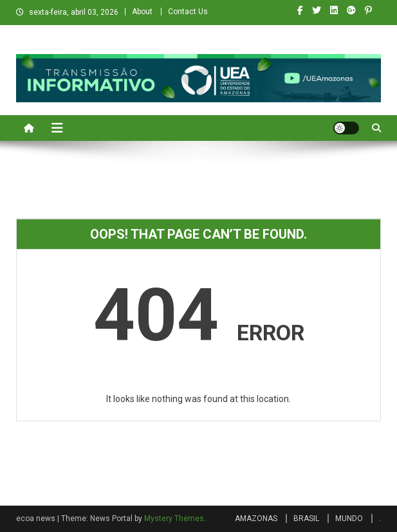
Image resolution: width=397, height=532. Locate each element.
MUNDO (349, 518)
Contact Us (188, 12)
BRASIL (306, 518)
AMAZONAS (256, 518)
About (142, 12)
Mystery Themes (174, 518)
